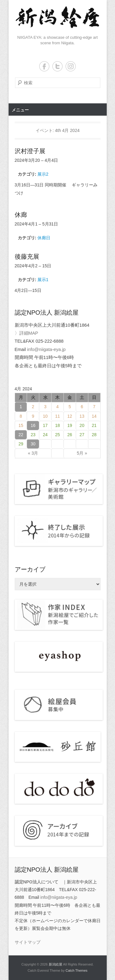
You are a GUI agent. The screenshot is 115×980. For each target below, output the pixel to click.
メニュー (20, 110)
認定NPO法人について (36, 882)
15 (21, 425)
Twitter (57, 66)
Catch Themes (77, 970)
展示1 (43, 280)
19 (70, 425)
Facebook (44, 66)
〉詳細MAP (27, 333)
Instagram (71, 66)
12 (70, 416)
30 (33, 444)
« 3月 (33, 453)
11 (58, 416)
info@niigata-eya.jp (46, 349)
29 (21, 444)
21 (94, 425)
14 (94, 416)
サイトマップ (28, 942)
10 (45, 416)
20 (82, 425)
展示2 (43, 174)
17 (45, 425)
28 (94, 435)
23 (33, 435)
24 (45, 435)
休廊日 (44, 238)
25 (58, 435)
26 (70, 435)
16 (33, 425)
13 (82, 416)
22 (21, 435)
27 (82, 435)
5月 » (82, 453)
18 (58, 425)
